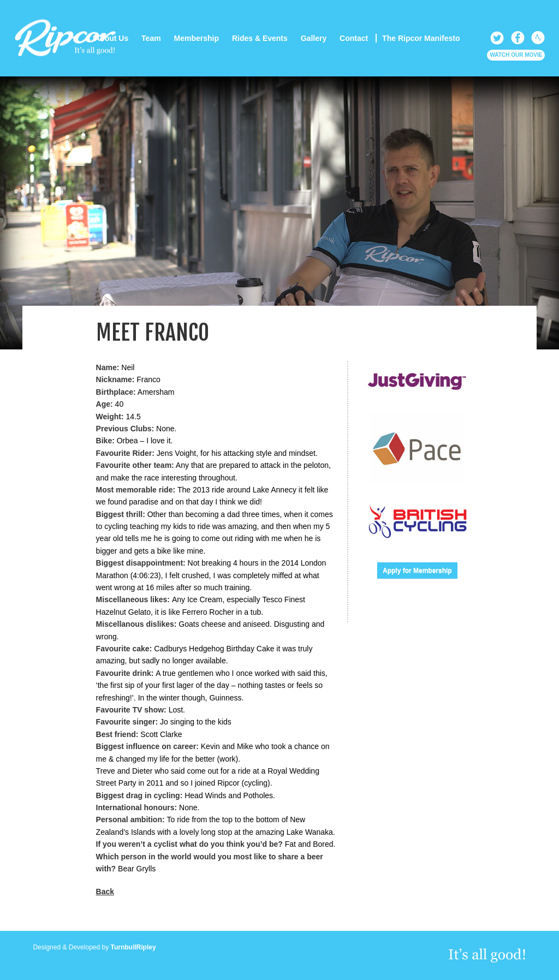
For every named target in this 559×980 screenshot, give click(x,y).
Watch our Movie (516, 55)
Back (105, 892)
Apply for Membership (417, 571)
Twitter (497, 38)
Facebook (518, 38)
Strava (538, 38)
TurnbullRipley (133, 947)
